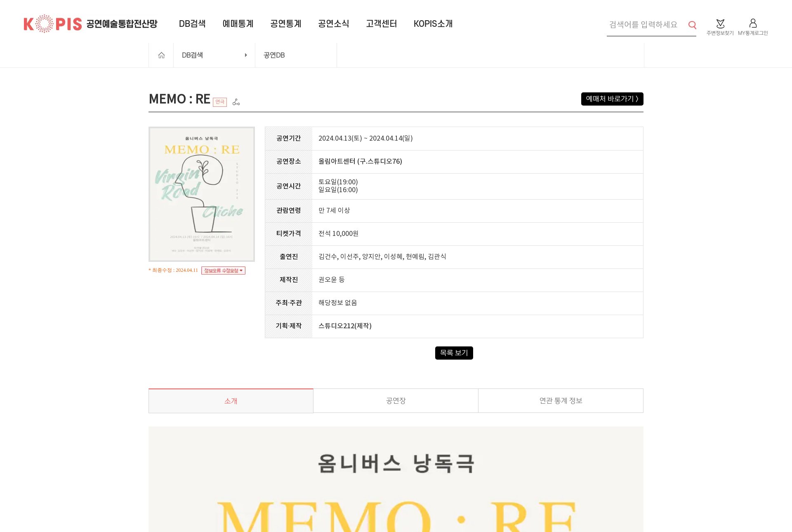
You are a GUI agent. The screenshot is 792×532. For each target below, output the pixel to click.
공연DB (274, 55)
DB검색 (192, 55)
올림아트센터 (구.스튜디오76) (360, 162)
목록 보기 (454, 353)
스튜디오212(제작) (345, 326)
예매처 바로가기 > (612, 99)
